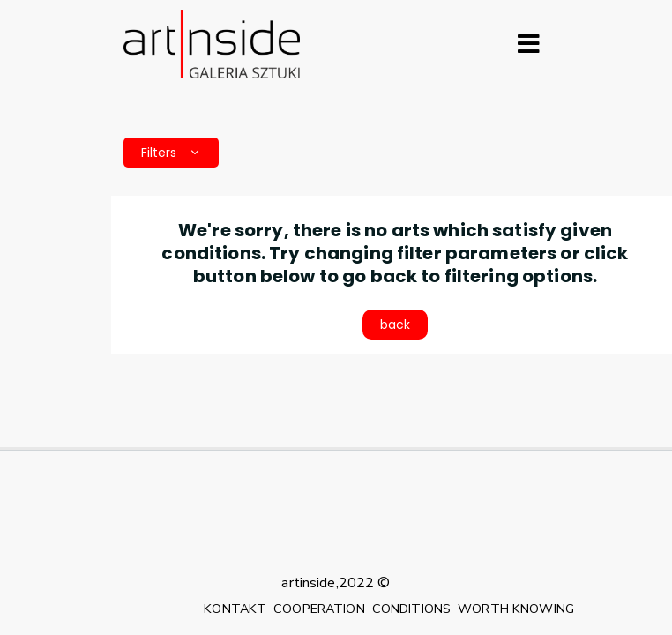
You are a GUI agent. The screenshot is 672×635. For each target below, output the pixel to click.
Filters (171, 153)
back (396, 325)
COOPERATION (319, 609)
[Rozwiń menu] (528, 44)
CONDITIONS (411, 609)
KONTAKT (235, 609)
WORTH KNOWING (516, 609)
